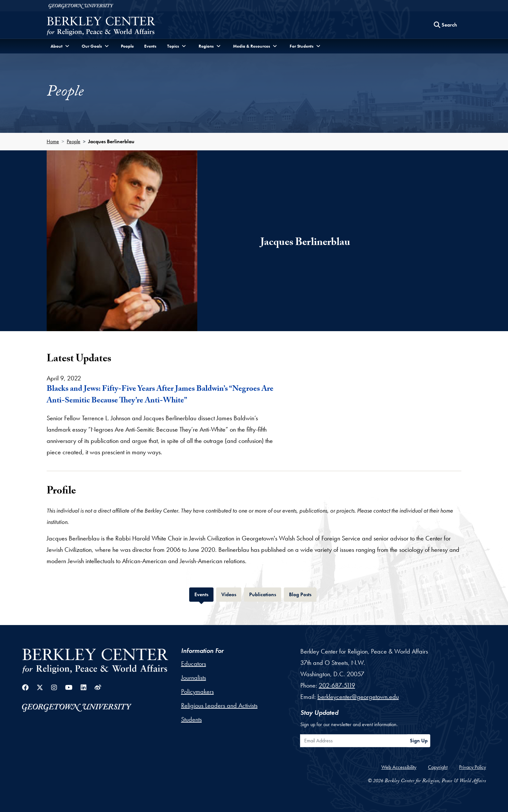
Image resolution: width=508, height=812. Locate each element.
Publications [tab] (265, 594)
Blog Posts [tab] (303, 594)
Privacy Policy (473, 767)
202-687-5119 (337, 685)
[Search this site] (445, 25)
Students (191, 719)
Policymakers (197, 691)
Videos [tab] (231, 594)
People (127, 46)
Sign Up (419, 741)
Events (150, 46)
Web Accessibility (399, 767)
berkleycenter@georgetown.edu (358, 697)
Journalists (194, 678)
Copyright (438, 767)
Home (53, 141)
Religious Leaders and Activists (219, 705)
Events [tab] (204, 594)
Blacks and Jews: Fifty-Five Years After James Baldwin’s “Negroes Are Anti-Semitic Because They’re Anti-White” (160, 395)
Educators (194, 664)
